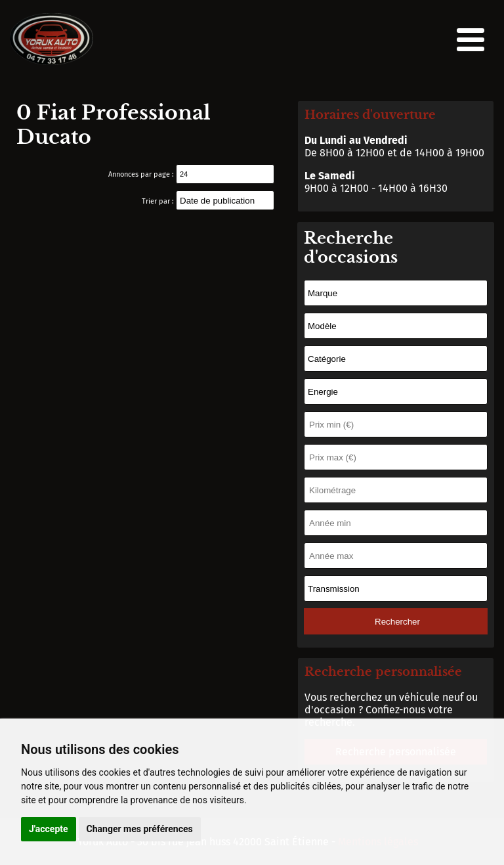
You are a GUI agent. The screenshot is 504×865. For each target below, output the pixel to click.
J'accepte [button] (49, 829)
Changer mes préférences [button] (140, 829)
